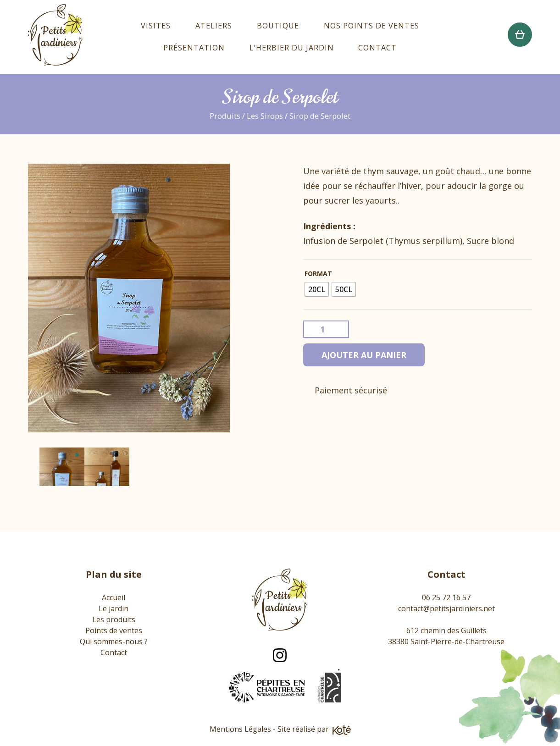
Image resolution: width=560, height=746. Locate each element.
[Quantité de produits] (326, 329)
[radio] (317, 289)
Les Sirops (265, 116)
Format (318, 274)
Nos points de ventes (371, 26)
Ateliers (214, 26)
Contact (377, 48)
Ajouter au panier (364, 355)
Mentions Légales (240, 729)
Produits (225, 116)
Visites (156, 26)
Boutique (278, 26)
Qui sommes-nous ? (114, 641)
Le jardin (114, 608)
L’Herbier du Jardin (292, 48)
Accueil (114, 597)
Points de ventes (114, 630)
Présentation (194, 48)
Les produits (114, 619)
